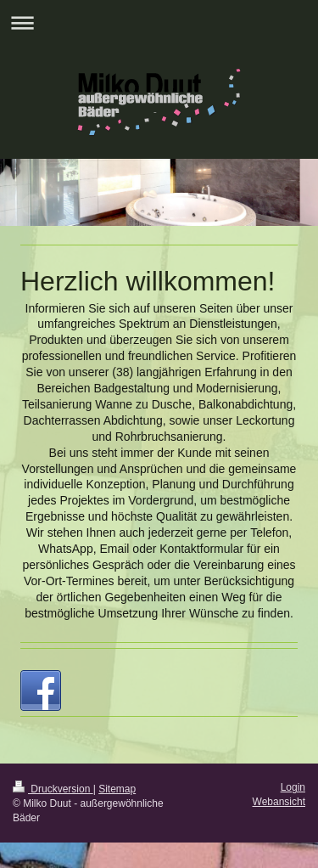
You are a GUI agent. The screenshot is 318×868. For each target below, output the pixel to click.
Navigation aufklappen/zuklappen (159, 23)
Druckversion (53, 789)
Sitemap (117, 789)
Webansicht (279, 802)
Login (293, 787)
